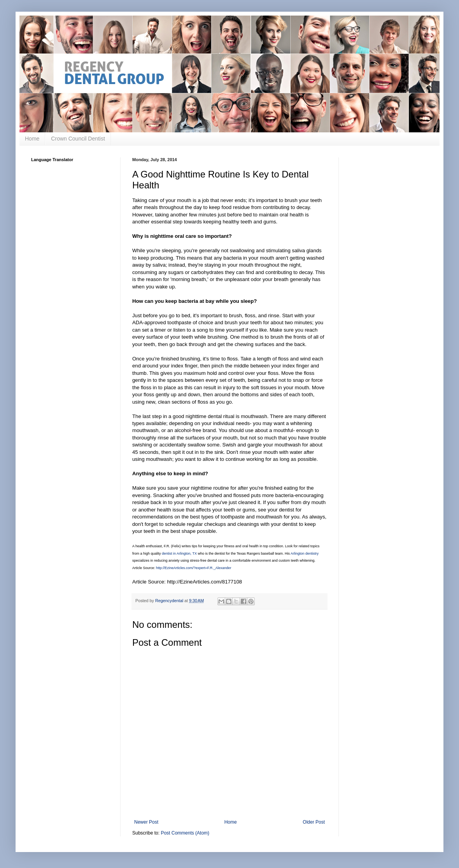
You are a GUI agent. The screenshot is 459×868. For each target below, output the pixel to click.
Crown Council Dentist (78, 139)
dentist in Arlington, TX (179, 553)
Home (32, 139)
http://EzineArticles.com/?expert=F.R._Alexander (194, 568)
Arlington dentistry (305, 553)
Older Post (314, 822)
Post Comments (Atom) (185, 833)
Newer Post (146, 822)
